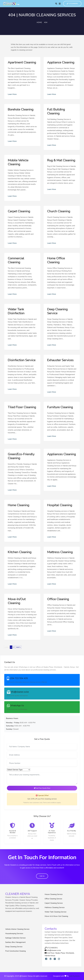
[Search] (56, 4)
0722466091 (72, 4)
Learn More (12, 94)
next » (18, 647)
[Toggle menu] (60, 4)
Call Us (42, 876)
